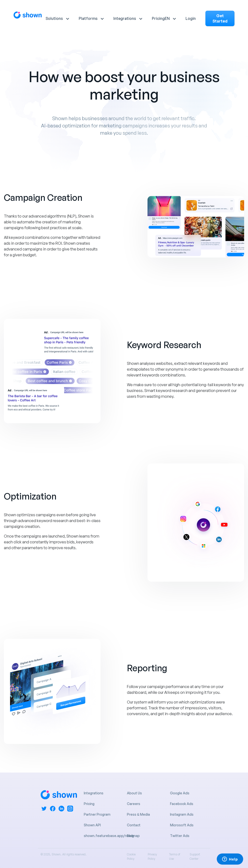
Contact (134, 825)
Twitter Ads (180, 836)
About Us (134, 793)
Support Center (195, 856)
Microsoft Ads (182, 825)
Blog (130, 836)
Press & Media (138, 814)
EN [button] (167, 18)
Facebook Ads (182, 804)
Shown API (92, 825)
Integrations (94, 793)
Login (191, 18)
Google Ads (180, 793)
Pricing (158, 18)
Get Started (220, 18)
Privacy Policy (152, 856)
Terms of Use (175, 856)
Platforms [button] (88, 18)
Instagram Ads (182, 814)
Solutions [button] (54, 18)
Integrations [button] (125, 18)
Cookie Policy (131, 856)
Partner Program (97, 814)
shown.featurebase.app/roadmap (112, 836)
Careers (134, 804)
